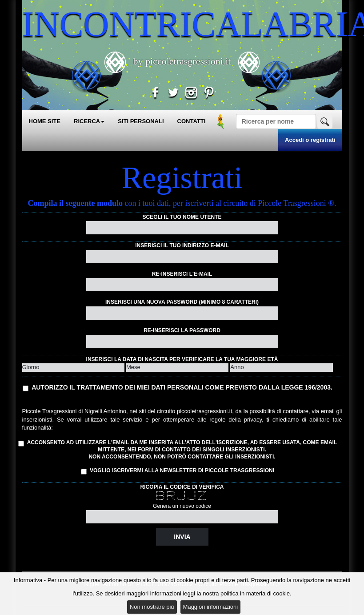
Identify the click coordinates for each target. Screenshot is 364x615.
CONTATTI (192, 121)
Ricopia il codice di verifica (182, 487)
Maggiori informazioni (211, 607)
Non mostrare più (152, 607)
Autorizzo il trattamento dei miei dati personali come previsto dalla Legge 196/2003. (182, 387)
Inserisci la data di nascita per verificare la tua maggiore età (182, 359)
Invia (182, 537)
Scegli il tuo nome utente (182, 217)
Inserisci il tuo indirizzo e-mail (182, 245)
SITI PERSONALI (141, 121)
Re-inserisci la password (182, 330)
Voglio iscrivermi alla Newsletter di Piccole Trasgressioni (178, 471)
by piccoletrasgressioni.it (182, 61)
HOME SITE (45, 121)
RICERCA (89, 121)
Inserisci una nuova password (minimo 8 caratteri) (182, 302)
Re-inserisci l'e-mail (182, 274)
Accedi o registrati (310, 140)
